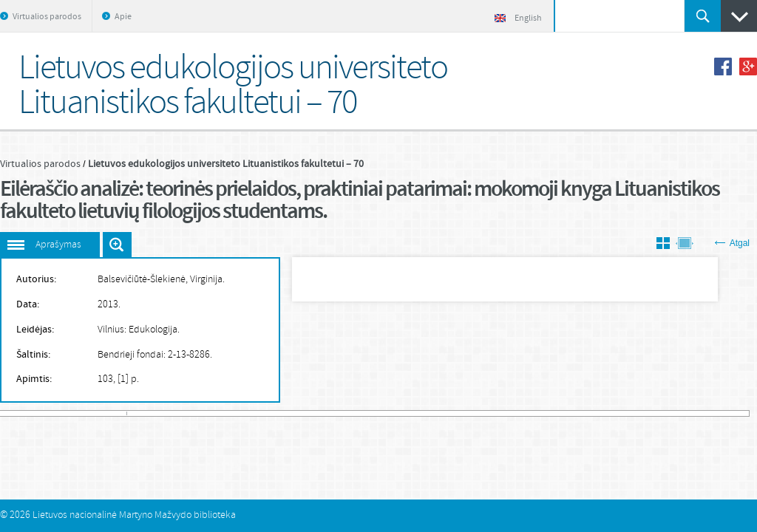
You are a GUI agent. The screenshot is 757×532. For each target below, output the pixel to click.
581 (746, 413)
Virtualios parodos (47, 17)
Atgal (732, 243)
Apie (123, 17)
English (518, 18)
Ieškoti (703, 16)
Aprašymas (58, 245)
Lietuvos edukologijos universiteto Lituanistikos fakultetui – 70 (226, 164)
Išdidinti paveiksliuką (117, 245)
